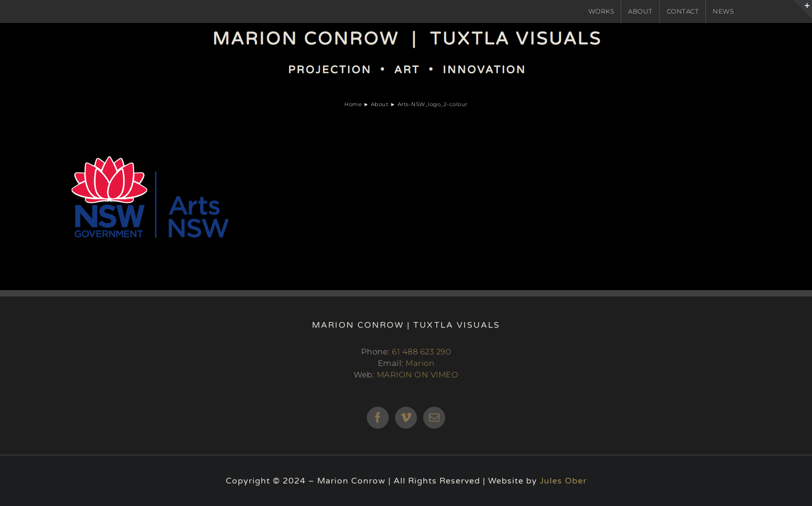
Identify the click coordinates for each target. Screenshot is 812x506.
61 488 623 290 (421, 352)
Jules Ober (563, 481)
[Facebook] (378, 418)
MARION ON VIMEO (418, 375)
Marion (420, 363)
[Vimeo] (406, 418)
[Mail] (434, 418)
